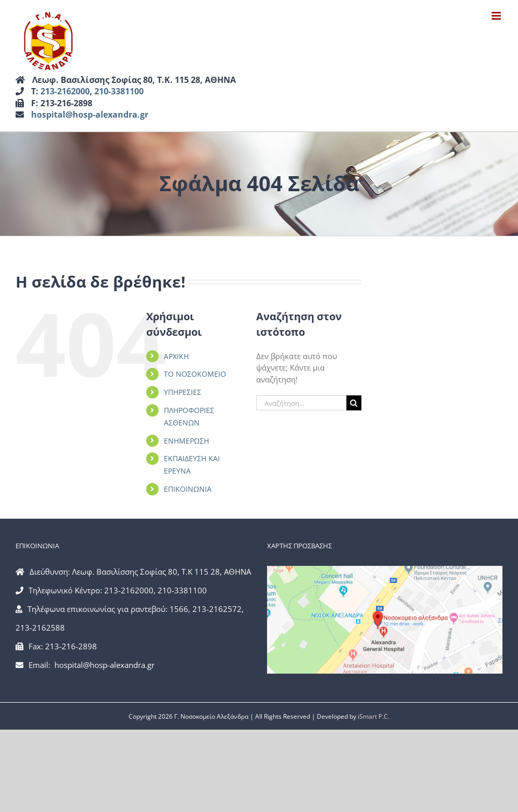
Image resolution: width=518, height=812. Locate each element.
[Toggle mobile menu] (497, 16)
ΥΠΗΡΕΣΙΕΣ (183, 392)
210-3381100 (119, 91)
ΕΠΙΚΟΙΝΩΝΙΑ (188, 489)
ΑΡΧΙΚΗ (176, 356)
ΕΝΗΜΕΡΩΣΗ (186, 441)
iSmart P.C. (374, 716)
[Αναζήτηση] (354, 403)
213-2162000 (65, 91)
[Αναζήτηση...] (301, 403)
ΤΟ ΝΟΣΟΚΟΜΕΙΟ (195, 374)
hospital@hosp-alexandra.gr (90, 115)
